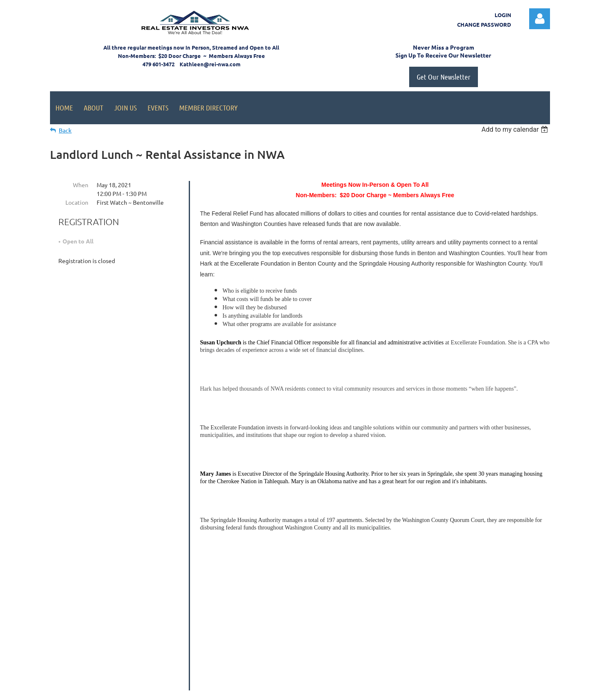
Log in (540, 19)
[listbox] (516, 129)
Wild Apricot (451, 690)
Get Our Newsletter (444, 77)
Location (77, 202)
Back (65, 130)
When (81, 185)
